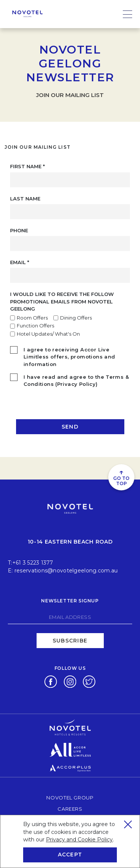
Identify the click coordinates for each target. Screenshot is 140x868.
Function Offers (35, 326)
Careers (70, 809)
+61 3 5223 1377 (33, 563)
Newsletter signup (70, 601)
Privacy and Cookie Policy (79, 840)
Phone (19, 230)
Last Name (25, 199)
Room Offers (32, 318)
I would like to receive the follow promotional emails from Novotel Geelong (62, 301)
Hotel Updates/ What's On (48, 334)
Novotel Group (70, 797)
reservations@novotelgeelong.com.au (66, 571)
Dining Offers (76, 318)
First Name (27, 166)
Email (20, 262)
